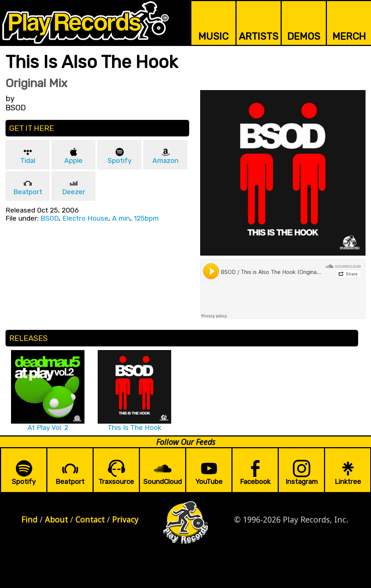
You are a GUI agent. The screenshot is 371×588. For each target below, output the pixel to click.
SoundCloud (163, 482)
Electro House (85, 218)
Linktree (348, 482)
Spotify (120, 161)
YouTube (209, 482)
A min (121, 218)
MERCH (349, 36)
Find (29, 519)
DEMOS (304, 36)
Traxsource (116, 482)
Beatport (28, 192)
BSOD (50, 218)
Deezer (74, 192)
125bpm (146, 218)
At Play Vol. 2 (48, 428)
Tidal (28, 161)
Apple (73, 161)
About (56, 519)
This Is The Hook (134, 428)
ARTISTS (259, 36)
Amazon (165, 161)
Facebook (255, 482)
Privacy (125, 519)
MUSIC (213, 36)
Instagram (302, 482)
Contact (90, 519)
